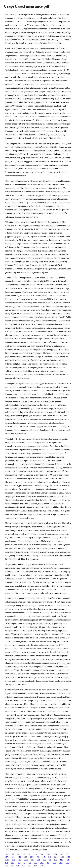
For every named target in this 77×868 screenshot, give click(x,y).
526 (55, 860)
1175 (7, 857)
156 (13, 857)
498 (48, 863)
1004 (35, 866)
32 (12, 866)
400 (7, 866)
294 (36, 854)
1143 (61, 863)
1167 (42, 854)
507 (32, 860)
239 (36, 863)
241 (19, 863)
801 (30, 854)
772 (24, 854)
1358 (13, 863)
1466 (55, 854)
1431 (62, 857)
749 (67, 854)
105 (29, 866)
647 (44, 857)
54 (24, 863)
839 (68, 860)
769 (38, 857)
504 (18, 854)
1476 (62, 860)
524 (20, 860)
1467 (14, 860)
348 (50, 857)
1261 (7, 854)
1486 (38, 860)
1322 (7, 860)
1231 (67, 863)
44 (50, 860)
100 (26, 857)
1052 (19, 857)
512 (23, 866)
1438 (54, 863)
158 (69, 857)
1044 (42, 866)
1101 (56, 857)
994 (7, 863)
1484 (48, 854)
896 (61, 854)
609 (17, 866)
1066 (32, 857)
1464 (26, 860)
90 (13, 854)
